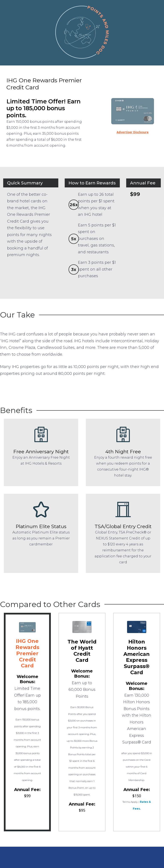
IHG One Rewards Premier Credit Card (27, 653)
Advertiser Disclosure (133, 132)
